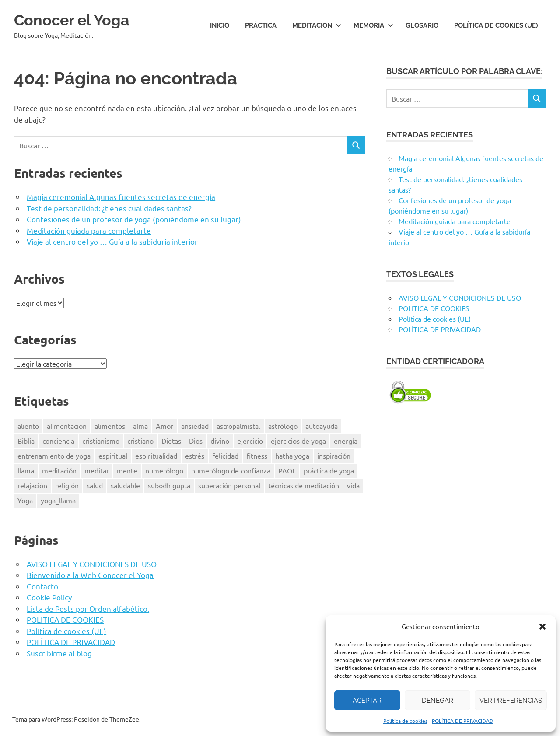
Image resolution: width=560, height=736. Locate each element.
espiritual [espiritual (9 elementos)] (113, 456)
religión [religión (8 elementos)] (67, 485)
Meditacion (317, 25)
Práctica (261, 25)
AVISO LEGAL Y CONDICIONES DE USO (92, 564)
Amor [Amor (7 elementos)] (164, 426)
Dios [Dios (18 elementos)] (196, 441)
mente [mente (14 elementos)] (127, 470)
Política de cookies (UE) (496, 25)
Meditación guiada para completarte (89, 230)
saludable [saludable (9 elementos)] (125, 485)
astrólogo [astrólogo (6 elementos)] (283, 426)
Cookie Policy (49, 597)
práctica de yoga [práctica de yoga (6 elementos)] (329, 470)
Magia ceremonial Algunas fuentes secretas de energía (121, 197)
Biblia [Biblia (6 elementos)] (26, 441)
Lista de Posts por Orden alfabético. (88, 608)
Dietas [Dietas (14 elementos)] (171, 441)
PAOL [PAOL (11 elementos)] (287, 470)
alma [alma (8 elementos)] (140, 426)
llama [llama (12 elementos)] (26, 470)
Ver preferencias (511, 701)
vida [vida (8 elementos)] (353, 485)
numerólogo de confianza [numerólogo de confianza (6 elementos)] (231, 470)
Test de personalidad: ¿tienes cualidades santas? (109, 208)
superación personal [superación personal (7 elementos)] (229, 485)
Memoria (373, 25)
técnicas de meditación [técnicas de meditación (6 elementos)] (304, 485)
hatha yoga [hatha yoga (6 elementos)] (292, 456)
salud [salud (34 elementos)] (95, 485)
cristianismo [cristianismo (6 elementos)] (101, 441)
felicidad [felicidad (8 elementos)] (225, 456)
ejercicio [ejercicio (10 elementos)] (250, 441)
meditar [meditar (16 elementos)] (97, 470)
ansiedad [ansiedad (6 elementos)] (195, 426)
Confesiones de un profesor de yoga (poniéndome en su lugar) (134, 219)
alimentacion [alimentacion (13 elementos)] (67, 426)
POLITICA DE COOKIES (65, 619)
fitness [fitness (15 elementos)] (257, 456)
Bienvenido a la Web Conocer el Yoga (90, 575)
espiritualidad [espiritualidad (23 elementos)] (156, 456)
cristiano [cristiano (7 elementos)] (140, 441)
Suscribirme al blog (59, 653)
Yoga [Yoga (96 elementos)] (25, 500)
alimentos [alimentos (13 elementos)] (110, 426)
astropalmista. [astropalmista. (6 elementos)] (238, 426)
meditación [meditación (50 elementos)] (59, 470)
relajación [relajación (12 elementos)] (32, 485)
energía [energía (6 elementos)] (346, 441)
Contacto (42, 586)
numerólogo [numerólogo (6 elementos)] (164, 470)
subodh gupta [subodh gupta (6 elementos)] (169, 485)
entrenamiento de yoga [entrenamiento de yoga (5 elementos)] (54, 456)
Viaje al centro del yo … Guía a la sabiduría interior (112, 241)
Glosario (422, 25)
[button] (542, 627)
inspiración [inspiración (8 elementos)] (334, 456)
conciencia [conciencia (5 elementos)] (58, 441)
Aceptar (367, 701)
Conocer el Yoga (79, 19)
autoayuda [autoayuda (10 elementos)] (322, 426)
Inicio (220, 25)
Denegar (437, 701)
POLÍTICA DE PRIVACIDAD (463, 721)
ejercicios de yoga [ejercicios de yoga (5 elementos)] (298, 441)
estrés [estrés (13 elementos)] (195, 456)
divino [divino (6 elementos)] (220, 441)
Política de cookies (405, 721)
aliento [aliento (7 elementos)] (28, 426)
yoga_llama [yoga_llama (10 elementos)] (58, 500)
